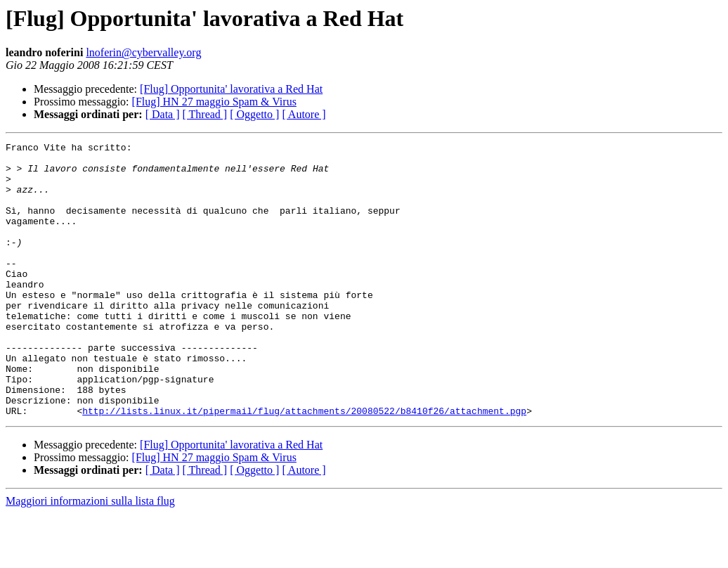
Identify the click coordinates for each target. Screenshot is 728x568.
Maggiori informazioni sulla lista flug (90, 556)
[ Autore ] (304, 114)
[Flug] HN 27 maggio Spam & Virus (214, 102)
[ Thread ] (205, 114)
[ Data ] (163, 114)
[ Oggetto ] (254, 114)
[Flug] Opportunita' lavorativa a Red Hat (231, 89)
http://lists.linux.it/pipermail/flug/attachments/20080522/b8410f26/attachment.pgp (304, 465)
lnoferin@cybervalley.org (143, 52)
